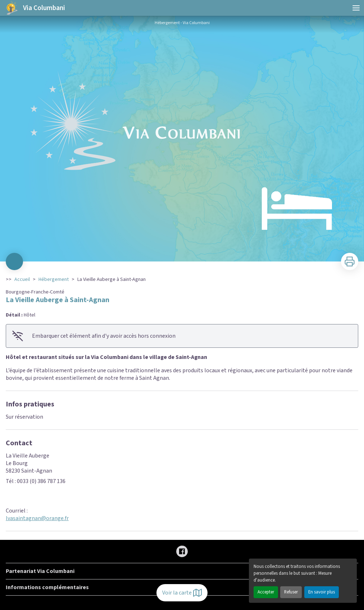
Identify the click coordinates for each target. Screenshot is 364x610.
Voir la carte (182, 593)
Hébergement (54, 279)
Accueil (22, 279)
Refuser (291, 592)
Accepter (266, 592)
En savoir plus (322, 592)
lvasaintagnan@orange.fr (37, 518)
